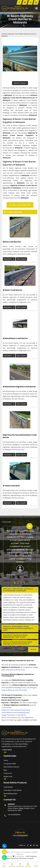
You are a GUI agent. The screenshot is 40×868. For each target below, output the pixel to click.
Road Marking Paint (10, 794)
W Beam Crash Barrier (12, 290)
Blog (5, 770)
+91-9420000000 (14, 815)
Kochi (23, 670)
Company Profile (10, 764)
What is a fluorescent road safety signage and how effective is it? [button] (18, 643)
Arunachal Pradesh (20, 690)
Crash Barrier (6, 708)
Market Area (8, 777)
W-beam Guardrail (11, 486)
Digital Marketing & (13, 858)
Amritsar (17, 670)
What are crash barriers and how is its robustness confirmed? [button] (18, 590)
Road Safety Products (11, 767)
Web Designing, (31, 856)
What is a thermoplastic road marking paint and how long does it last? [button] (18, 628)
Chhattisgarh (32, 688)
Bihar (10, 690)
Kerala (23, 688)
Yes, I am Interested (20, 205)
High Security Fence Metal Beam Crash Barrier (20, 436)
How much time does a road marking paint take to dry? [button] (15, 636)
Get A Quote (20, 83)
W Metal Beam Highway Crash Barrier (19, 387)
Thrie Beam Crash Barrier (13, 790)
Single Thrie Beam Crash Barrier (14, 715)
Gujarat (4, 690)
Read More (9, 259)
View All (33, 649)
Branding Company (27, 858)
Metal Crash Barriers (12, 242)
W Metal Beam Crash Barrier (15, 338)
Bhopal (10, 670)
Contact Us (8, 773)
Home (6, 760)
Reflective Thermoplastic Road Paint (16, 710)
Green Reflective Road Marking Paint (16, 713)
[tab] (20, 590)
